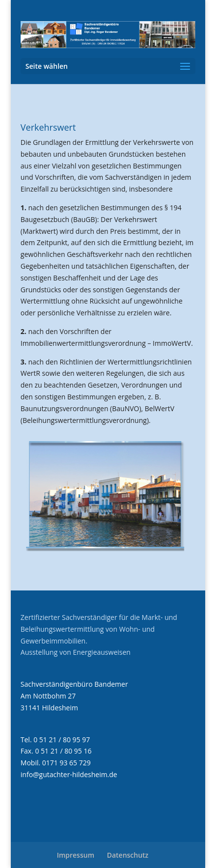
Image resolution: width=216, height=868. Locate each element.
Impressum (76, 855)
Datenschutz (128, 855)
